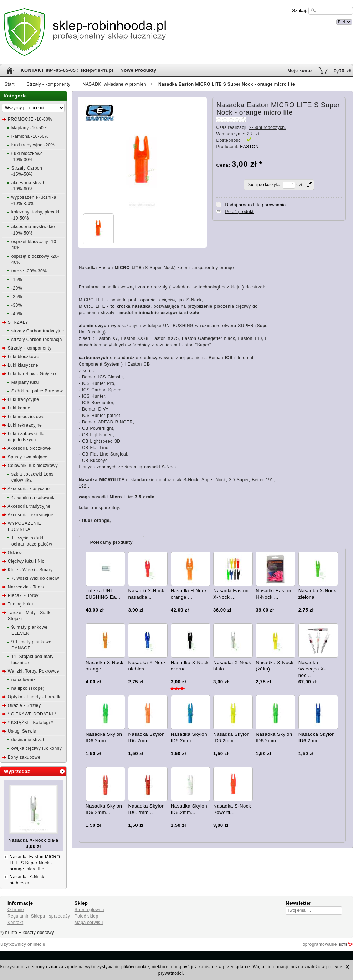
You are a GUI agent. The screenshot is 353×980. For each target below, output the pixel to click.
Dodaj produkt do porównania (255, 205)
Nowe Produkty (138, 70)
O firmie (16, 910)
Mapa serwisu (89, 923)
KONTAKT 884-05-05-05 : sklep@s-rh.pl (67, 70)
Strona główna (89, 910)
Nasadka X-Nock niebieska (27, 880)
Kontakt (15, 923)
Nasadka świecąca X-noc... (312, 669)
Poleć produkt (239, 212)
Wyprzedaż (17, 771)
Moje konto (300, 71)
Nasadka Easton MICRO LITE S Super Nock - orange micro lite (35, 863)
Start (10, 84)
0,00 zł (342, 71)
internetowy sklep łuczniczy (208, 21)
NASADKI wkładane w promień (114, 84)
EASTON (249, 147)
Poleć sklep (86, 916)
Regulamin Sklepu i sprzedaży (39, 916)
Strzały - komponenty (49, 84)
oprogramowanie (320, 944)
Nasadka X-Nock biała (33, 840)
